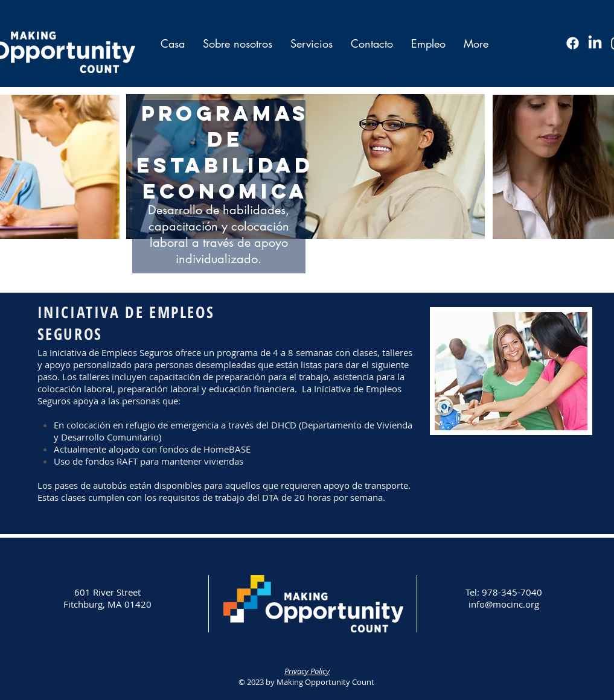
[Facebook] (573, 43)
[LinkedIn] (595, 43)
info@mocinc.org (504, 604)
